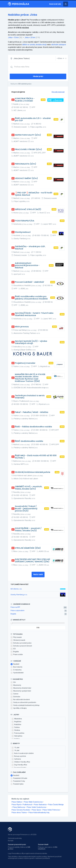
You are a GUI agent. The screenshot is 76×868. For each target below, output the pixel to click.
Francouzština (18, 733)
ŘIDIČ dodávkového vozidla (29, 441)
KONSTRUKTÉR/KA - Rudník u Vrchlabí (25, 100)
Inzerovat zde (55, 4)
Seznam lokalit (43, 844)
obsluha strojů (41, 45)
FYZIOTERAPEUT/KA (25, 221)
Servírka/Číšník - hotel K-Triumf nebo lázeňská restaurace (34, 314)
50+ (13, 682)
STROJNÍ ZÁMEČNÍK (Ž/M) (28, 548)
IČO (13, 649)
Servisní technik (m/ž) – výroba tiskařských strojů (31, 342)
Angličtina (16, 722)
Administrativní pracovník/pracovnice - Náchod (27, 265)
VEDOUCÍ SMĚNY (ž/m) (26, 178)
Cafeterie (16, 759)
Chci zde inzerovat (58, 92)
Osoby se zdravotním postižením (23, 702)
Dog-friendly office (19, 765)
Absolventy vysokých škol (21, 691)
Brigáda (13, 614)
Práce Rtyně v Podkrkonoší (22, 805)
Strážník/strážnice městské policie (33, 472)
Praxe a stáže (17, 655)
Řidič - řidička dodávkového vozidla (33, 427)
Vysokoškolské (17, 673)
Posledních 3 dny (18, 781)
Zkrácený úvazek (18, 640)
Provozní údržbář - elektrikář (29, 282)
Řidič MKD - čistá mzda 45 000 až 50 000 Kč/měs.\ (36, 457)
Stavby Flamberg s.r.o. (19, 595)
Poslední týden (17, 784)
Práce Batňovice (19, 807)
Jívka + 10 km (13, 37)
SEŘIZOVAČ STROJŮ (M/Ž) (28, 209)
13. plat (15, 748)
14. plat (15, 751)
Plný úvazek (16, 637)
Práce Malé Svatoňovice (33, 802)
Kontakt (11, 841)
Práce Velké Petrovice (51, 810)
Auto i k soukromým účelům (23, 753)
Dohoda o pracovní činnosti (21, 646)
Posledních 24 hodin (19, 778)
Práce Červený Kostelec (21, 810)
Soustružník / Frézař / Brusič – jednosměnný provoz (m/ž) (26, 509)
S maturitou (16, 670)
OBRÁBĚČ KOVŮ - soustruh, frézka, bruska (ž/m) (29, 488)
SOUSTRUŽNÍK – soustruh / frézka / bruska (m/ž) (28, 529)
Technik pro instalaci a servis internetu (30, 397)
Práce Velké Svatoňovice (36, 807)
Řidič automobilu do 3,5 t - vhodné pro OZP (33, 119)
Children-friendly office (21, 762)
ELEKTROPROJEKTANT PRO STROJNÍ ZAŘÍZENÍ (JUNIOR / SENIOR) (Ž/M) (32, 560)
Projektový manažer (25, 363)
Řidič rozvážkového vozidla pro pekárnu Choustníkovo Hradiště (31, 298)
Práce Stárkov (17, 802)
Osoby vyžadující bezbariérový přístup (25, 705)
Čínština (16, 730)
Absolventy (16, 685)
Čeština (16, 727)
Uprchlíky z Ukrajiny (19, 708)
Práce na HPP (15, 607)
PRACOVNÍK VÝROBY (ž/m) (28, 149)
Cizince (14, 694)
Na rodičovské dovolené (20, 700)
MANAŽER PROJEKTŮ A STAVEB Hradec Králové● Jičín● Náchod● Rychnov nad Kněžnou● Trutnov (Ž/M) (30, 378)
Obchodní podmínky (15, 838)
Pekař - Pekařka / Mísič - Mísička (32, 412)
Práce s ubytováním (18, 611)
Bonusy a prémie (19, 756)
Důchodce (15, 697)
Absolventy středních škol (21, 688)
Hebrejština (17, 736)
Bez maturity (16, 667)
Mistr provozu (22, 327)
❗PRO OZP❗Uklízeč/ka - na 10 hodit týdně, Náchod (34, 194)
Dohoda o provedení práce (21, 643)
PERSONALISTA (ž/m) (26, 164)
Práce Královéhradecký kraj (39, 813)
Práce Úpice (36, 810)
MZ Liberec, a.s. (16, 589)
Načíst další (38, 574)
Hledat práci (38, 76)
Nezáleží (15, 664)
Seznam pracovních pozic (17, 844)
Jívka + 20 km (30, 37)
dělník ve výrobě (29, 45)
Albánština (17, 719)
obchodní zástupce (59, 45)
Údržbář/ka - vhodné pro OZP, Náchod (30, 248)
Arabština (16, 725)
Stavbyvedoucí (23, 232)
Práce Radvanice (40, 805)
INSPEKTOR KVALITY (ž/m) (28, 135)
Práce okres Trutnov (19, 813)
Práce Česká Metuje (56, 805)
